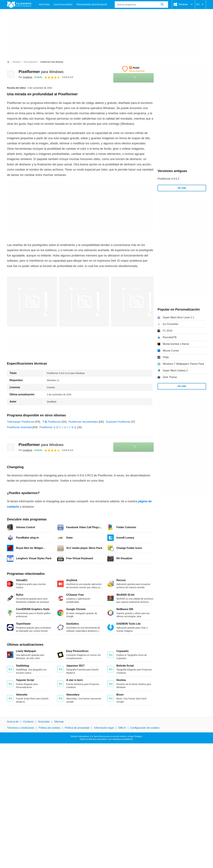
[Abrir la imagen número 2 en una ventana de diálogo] (136, 301)
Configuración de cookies (145, 728)
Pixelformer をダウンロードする (58, 427)
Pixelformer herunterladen (83, 422)
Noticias (44, 5)
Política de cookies (49, 728)
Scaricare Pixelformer (118, 422)
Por (25, 77)
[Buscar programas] (162, 5)
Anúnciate (44, 722)
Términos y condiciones (21, 728)
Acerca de (13, 722)
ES (200, 5)
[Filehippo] (19, 5)
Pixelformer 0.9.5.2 (168, 179)
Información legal (104, 728)
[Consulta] (141, 5)
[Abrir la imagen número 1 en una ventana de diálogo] (84, 301)
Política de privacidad (77, 728)
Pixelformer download (19, 427)
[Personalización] (30, 62)
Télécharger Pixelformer (21, 422)
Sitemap (59, 722)
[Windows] (17, 62)
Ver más (182, 188)
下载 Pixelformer (51, 422)
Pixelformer (41, 72)
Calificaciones (63, 5)
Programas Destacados (92, 5)
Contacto (28, 722)
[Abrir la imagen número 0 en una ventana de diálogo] (32, 301)
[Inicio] (8, 62)
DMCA (122, 728)
